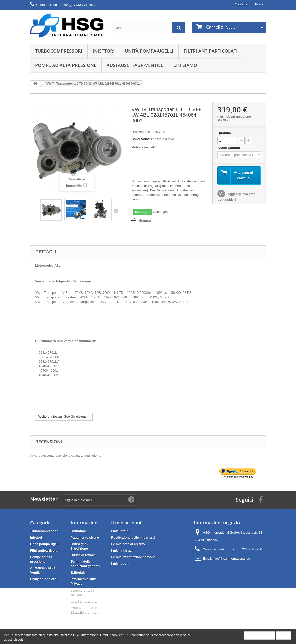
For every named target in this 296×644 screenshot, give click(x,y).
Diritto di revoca (83, 555)
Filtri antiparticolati (211, 51)
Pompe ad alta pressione (66, 65)
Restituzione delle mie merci (133, 537)
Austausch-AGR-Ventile (135, 65)
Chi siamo (185, 65)
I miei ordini (120, 531)
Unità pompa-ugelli (149, 51)
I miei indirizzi (122, 550)
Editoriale (78, 573)
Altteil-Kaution (229, 148)
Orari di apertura (84, 601)
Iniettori (104, 51)
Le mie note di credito (128, 544)
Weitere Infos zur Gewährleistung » (64, 416)
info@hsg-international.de (231, 559)
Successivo (116, 211)
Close (284, 635)
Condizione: (141, 139)
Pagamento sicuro (85, 537)
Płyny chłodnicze (43, 579)
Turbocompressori (59, 51)
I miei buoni (120, 564)
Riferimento (140, 132)
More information (259, 635)
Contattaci (242, 4)
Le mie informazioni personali (134, 557)
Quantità (224, 133)
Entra (259, 4)
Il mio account (126, 523)
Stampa (145, 221)
